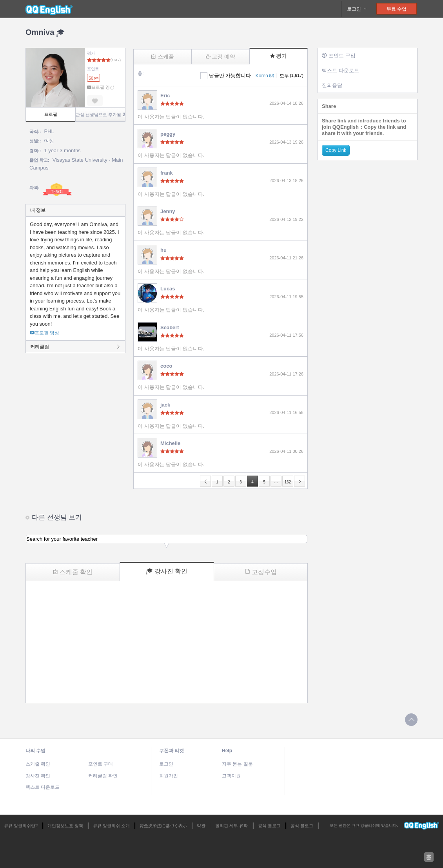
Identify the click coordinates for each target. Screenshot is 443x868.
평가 (279, 56)
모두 (291, 76)
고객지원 (231, 776)
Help (227, 751)
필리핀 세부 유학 (231, 826)
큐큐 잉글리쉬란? (21, 826)
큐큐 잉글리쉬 (49, 9)
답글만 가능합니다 (230, 76)
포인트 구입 (339, 56)
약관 (201, 826)
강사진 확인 (167, 571)
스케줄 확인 (73, 572)
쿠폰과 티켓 (172, 751)
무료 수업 (397, 9)
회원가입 (169, 776)
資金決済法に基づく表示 (163, 826)
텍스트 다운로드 (340, 70)
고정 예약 (221, 57)
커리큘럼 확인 (103, 776)
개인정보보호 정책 (65, 826)
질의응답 (332, 85)
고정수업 (261, 572)
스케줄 (162, 57)
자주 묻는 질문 (237, 764)
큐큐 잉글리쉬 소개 (111, 826)
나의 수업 (35, 751)
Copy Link (336, 150)
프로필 (51, 114)
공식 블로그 (269, 826)
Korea (265, 76)
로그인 (357, 9)
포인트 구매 (101, 764)
